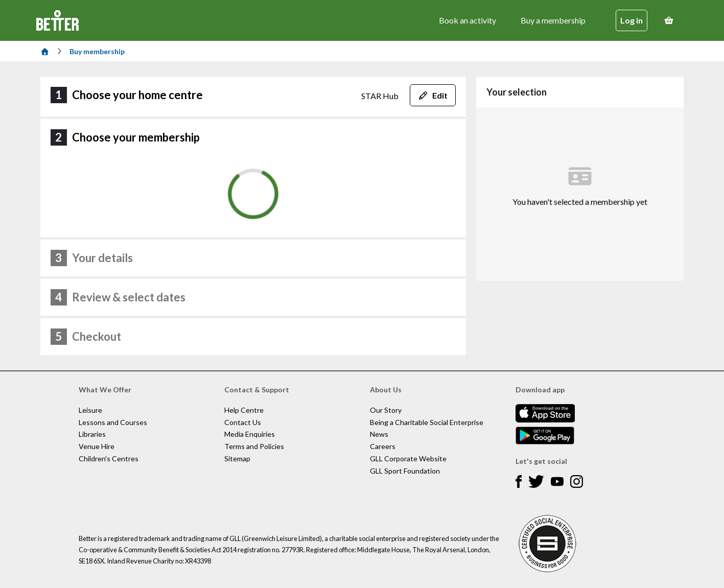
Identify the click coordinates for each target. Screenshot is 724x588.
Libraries (92, 434)
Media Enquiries (250, 434)
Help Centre (244, 410)
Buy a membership (553, 20)
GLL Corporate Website (408, 458)
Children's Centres (109, 458)
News (379, 434)
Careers (383, 446)
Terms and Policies (254, 446)
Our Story (386, 410)
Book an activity (468, 20)
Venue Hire (97, 446)
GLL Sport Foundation (405, 471)
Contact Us (243, 422)
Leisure (90, 410)
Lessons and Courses (113, 422)
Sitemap (237, 458)
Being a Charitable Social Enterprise (427, 422)
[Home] (45, 51)
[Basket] (669, 20)
